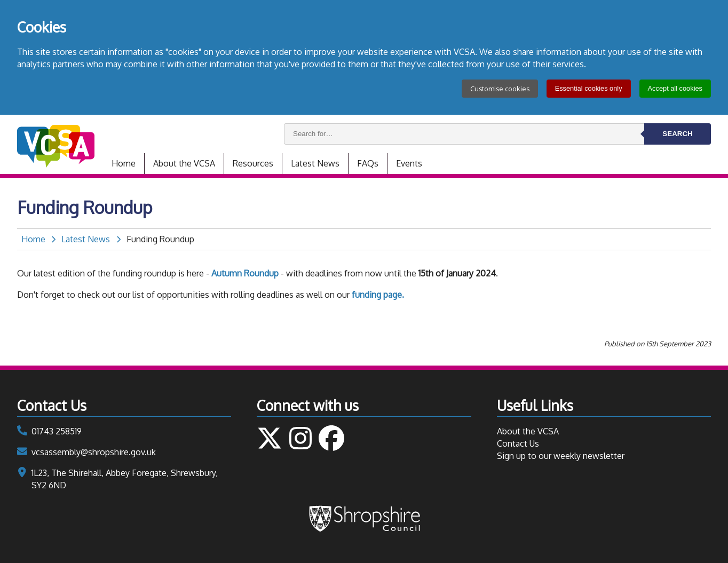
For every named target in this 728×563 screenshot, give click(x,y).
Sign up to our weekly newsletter (561, 456)
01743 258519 (57, 431)
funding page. (378, 295)
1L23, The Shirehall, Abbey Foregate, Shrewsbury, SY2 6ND (125, 479)
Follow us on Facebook (331, 438)
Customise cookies (500, 89)
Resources (253, 163)
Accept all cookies (675, 88)
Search (677, 134)
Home (124, 163)
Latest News (315, 163)
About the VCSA (184, 163)
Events (409, 163)
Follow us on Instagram (300, 438)
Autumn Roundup (245, 273)
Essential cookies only (589, 88)
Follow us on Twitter (270, 438)
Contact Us (518, 443)
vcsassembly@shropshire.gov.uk (94, 452)
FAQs (368, 163)
